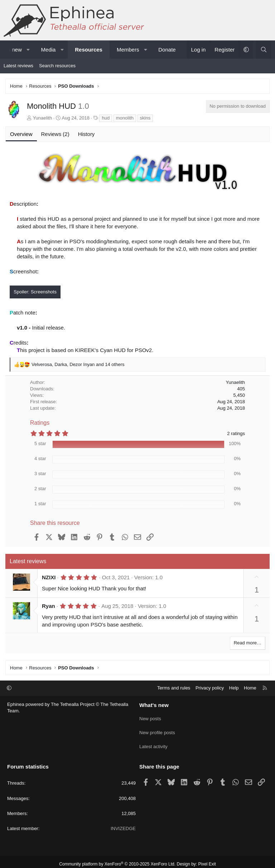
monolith (125, 118)
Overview (21, 134)
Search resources (57, 66)
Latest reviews (18, 66)
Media (49, 50)
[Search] (264, 50)
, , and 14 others (78, 364)
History (86, 134)
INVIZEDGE (123, 824)
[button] (28, 50)
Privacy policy (210, 688)
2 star (40, 489)
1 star (40, 504)
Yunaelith (43, 118)
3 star (40, 474)
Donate (167, 50)
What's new (154, 705)
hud (106, 118)
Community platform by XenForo (117, 859)
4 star (40, 459)
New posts (150, 717)
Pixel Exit (207, 859)
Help (234, 688)
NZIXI (49, 577)
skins (145, 118)
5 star (40, 443)
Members (128, 50)
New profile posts (157, 730)
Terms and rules (174, 688)
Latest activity (153, 743)
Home (250, 688)
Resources (89, 50)
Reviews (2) (55, 134)
